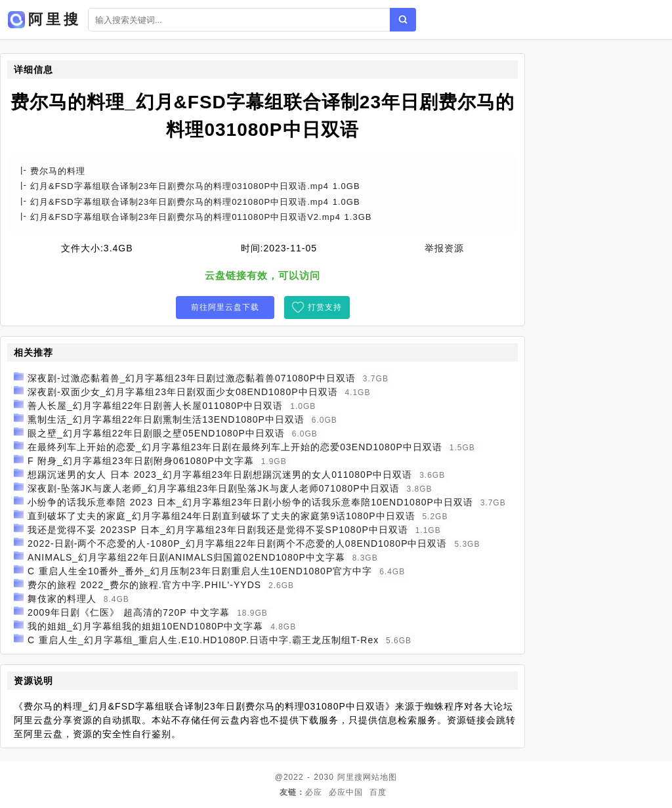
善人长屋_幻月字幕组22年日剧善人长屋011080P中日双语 (155, 406)
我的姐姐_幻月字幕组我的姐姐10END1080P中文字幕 (145, 626)
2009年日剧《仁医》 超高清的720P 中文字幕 (129, 612)
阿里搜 (350, 777)
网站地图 (380, 777)
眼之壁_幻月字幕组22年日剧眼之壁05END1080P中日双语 (156, 433)
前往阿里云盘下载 (225, 307)
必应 (314, 792)
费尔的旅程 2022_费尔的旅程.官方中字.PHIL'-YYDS (144, 585)
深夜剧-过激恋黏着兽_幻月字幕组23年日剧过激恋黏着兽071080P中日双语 (192, 378)
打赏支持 (325, 307)
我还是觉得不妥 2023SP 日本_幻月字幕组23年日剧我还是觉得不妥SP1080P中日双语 (218, 530)
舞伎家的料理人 (62, 599)
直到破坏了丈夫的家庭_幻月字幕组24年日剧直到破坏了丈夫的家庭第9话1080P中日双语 (221, 516)
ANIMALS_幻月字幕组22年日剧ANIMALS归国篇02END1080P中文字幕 (186, 557)
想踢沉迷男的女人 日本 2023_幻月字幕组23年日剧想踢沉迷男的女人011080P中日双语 (220, 475)
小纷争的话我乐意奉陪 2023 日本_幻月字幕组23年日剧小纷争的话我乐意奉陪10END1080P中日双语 (250, 502)
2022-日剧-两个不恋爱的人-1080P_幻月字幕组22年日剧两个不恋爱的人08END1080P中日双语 (238, 543)
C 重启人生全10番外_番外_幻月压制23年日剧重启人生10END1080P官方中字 (200, 571)
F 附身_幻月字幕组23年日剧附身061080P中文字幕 (141, 461)
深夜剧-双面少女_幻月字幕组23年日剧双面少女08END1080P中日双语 (183, 392)
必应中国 (346, 792)
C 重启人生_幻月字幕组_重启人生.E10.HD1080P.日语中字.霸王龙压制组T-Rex (203, 640)
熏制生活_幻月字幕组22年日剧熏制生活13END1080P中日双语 (166, 419)
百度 (378, 792)
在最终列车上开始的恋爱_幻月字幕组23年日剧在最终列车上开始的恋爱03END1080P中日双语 (235, 447)
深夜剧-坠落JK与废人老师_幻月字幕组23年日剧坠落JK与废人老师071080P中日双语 (214, 488)
